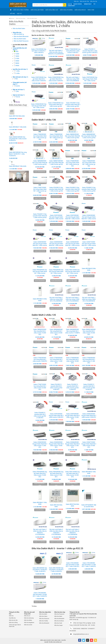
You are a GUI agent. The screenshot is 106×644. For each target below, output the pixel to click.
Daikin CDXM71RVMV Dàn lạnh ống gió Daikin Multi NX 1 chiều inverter (89, 244)
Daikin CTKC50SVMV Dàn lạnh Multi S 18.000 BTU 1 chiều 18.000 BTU (40, 594)
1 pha (17, 91)
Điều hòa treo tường (21, 10)
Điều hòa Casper (58, 625)
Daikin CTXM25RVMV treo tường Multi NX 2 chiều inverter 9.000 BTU (73, 51)
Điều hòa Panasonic (44, 619)
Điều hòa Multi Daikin (32, 18)
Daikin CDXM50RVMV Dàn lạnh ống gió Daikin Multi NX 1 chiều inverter (56, 244)
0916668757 (91, 629)
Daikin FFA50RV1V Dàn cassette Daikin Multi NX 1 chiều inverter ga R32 (89, 189)
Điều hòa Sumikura (59, 621)
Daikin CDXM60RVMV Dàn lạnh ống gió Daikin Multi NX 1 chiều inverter (73, 244)
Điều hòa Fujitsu (43, 616)
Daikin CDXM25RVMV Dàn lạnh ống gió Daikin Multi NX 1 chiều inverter (39, 106)
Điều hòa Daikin (43, 614)
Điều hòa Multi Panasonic (21, 41)
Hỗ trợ (12, 14)
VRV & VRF (91, 10)
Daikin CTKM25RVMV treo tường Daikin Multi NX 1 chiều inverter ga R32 (56, 105)
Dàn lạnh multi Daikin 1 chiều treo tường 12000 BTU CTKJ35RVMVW (73, 299)
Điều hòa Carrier (28, 625)
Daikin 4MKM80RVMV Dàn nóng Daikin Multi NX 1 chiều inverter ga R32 (40, 163)
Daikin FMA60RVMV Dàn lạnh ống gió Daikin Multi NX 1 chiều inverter (56, 271)
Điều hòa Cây (94, 1)
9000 (17, 51)
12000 (17, 54)
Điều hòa (76, 1)
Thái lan (18, 97)
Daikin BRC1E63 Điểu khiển (17, 116)
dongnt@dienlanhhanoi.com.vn (81, 634)
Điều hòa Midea (28, 620)
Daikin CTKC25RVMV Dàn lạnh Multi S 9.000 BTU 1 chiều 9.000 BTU (39, 51)
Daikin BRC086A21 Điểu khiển (18, 166)
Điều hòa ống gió (52, 10)
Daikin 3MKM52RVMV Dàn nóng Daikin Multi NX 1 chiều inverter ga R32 (73, 136)
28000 (17, 63)
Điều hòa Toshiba (44, 621)
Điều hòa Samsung (29, 618)
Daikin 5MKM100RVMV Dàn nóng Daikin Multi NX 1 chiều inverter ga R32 (56, 163)
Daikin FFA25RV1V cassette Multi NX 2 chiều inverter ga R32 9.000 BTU (90, 51)
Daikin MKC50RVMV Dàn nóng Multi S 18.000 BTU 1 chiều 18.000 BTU (18, 154)
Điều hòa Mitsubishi (44, 623)
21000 (17, 59)
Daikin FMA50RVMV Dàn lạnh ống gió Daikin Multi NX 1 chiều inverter (40, 271)
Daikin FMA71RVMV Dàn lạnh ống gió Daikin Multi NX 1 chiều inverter (72, 271)
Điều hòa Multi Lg (19, 34)
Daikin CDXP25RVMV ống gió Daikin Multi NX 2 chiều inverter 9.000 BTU (39, 79)
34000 (17, 66)
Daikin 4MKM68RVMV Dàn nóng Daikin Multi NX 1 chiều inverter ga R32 (89, 136)
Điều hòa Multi (80, 10)
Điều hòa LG (27, 616)
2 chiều (18, 73)
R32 (17, 79)
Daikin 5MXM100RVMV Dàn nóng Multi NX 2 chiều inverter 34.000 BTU (18, 139)
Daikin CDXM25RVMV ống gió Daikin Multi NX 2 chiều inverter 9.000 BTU (56, 79)
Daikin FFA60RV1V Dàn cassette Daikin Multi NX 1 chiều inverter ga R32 (40, 216)
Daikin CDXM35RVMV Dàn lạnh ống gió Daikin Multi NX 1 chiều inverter (40, 244)
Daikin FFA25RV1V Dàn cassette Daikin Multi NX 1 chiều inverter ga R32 (73, 105)
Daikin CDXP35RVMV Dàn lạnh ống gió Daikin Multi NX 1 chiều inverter (73, 217)
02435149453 (78, 4)
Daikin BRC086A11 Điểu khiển (18, 127)
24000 (17, 61)
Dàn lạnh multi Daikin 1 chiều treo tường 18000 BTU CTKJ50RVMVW (89, 299)
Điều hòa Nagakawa (29, 623)
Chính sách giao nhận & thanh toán (15, 626)
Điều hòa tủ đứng (66, 10)
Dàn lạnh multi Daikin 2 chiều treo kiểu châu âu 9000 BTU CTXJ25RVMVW (56, 52)
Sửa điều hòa (12, 618)
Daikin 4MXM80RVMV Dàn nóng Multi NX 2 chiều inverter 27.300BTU (73, 331)
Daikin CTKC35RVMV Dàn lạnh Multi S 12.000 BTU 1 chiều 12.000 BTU (89, 565)
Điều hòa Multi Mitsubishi (21, 36)
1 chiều (18, 71)
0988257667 (88, 4)
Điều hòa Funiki (58, 623)
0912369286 (73, 631)
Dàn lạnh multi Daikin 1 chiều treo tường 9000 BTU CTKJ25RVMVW (73, 79)
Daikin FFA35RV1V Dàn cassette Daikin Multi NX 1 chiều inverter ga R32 (73, 189)
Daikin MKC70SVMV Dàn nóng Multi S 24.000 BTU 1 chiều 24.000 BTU (56, 570)
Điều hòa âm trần (84, 1)
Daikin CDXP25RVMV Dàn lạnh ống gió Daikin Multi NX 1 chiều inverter (90, 79)
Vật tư (19, 14)
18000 (17, 56)
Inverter (18, 86)
